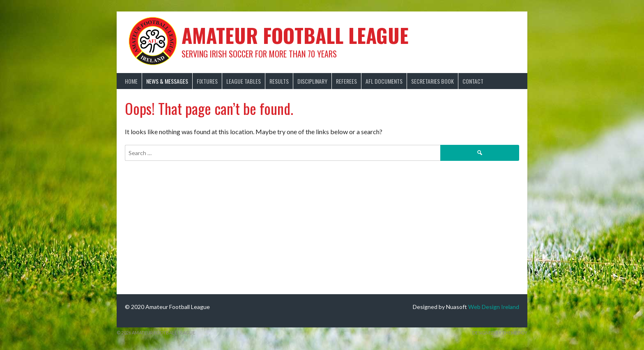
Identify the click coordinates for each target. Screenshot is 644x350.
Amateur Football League (295, 35)
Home (131, 81)
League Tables (244, 81)
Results (279, 81)
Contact (473, 81)
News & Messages (167, 81)
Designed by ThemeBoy (500, 333)
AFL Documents (384, 81)
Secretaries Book (432, 81)
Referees (346, 81)
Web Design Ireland (494, 307)
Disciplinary (312, 81)
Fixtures (207, 81)
